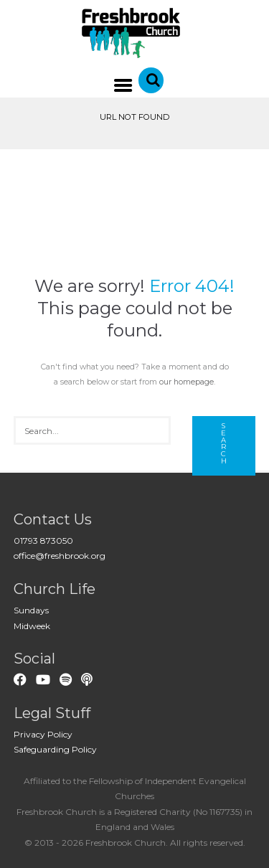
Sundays (31, 610)
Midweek (32, 626)
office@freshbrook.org (60, 556)
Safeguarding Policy (55, 749)
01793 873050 (43, 541)
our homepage (187, 382)
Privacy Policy (43, 734)
